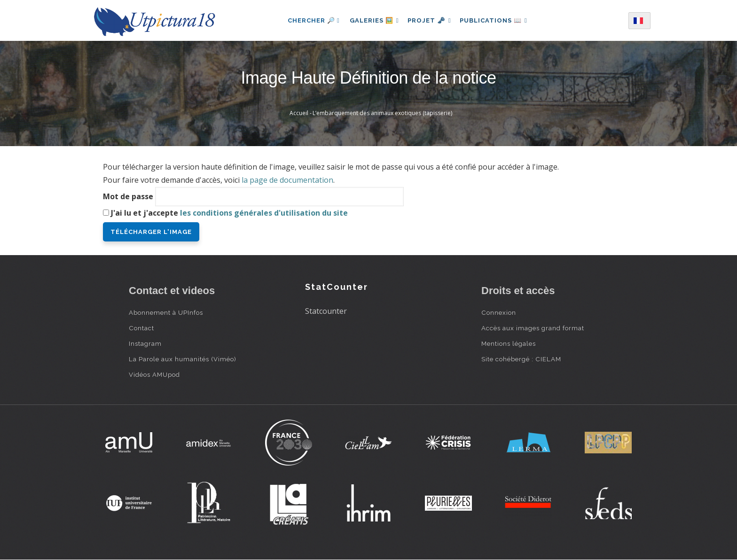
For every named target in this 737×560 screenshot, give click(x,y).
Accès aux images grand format (533, 328)
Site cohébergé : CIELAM (521, 359)
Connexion (499, 312)
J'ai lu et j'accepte (229, 213)
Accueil (299, 113)
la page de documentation (287, 180)
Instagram (145, 343)
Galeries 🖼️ (372, 20)
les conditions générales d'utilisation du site (264, 213)
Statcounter (326, 311)
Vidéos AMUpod (154, 374)
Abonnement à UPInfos (166, 312)
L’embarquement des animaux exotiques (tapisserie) (382, 113)
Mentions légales (509, 343)
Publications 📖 (496, 20)
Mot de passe (128, 196)
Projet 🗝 (429, 20)
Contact (141, 328)
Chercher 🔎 (310, 20)
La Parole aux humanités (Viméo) (183, 359)
